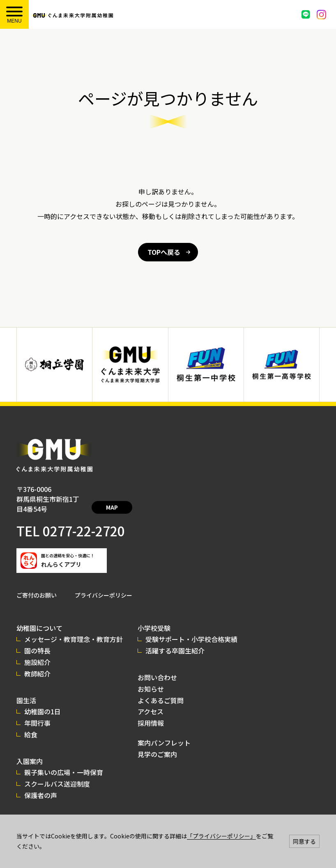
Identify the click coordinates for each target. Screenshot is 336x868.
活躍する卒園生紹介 (175, 641)
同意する (304, 841)
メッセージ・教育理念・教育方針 (74, 629)
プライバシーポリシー (104, 585)
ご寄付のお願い (37, 585)
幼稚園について (39, 618)
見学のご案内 (157, 744)
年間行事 (37, 713)
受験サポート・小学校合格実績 (191, 629)
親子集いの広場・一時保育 (64, 762)
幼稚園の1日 (43, 702)
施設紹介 (37, 652)
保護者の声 (41, 785)
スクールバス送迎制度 (57, 774)
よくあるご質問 (161, 690)
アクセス (151, 702)
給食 (31, 725)
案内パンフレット (164, 733)
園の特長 (37, 641)
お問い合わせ (157, 667)
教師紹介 (37, 664)
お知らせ (151, 679)
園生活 (26, 690)
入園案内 (30, 751)
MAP (127, 500)
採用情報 (151, 713)
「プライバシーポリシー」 (221, 836)
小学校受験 (154, 618)
